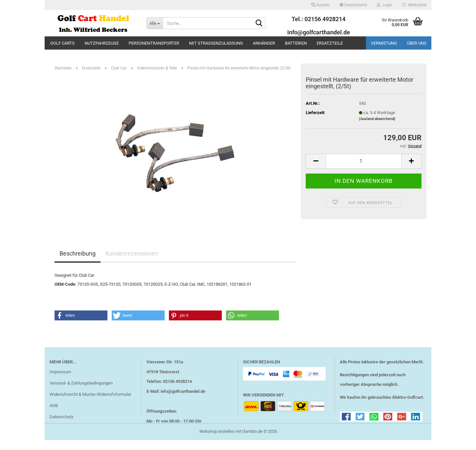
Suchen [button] (320, 5)
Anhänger (264, 43)
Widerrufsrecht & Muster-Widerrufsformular (90, 395)
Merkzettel (414, 5)
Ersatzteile (330, 43)
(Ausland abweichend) (377, 120)
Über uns (417, 43)
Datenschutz (61, 418)
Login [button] (385, 5)
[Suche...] (155, 23)
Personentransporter (154, 43)
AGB (54, 407)
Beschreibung (78, 254)
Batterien (296, 43)
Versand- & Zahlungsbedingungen (81, 384)
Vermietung (384, 43)
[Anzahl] (364, 162)
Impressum (60, 373)
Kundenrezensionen (132, 254)
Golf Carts (62, 43)
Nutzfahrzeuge (102, 43)
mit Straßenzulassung (216, 43)
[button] (353, 5)
